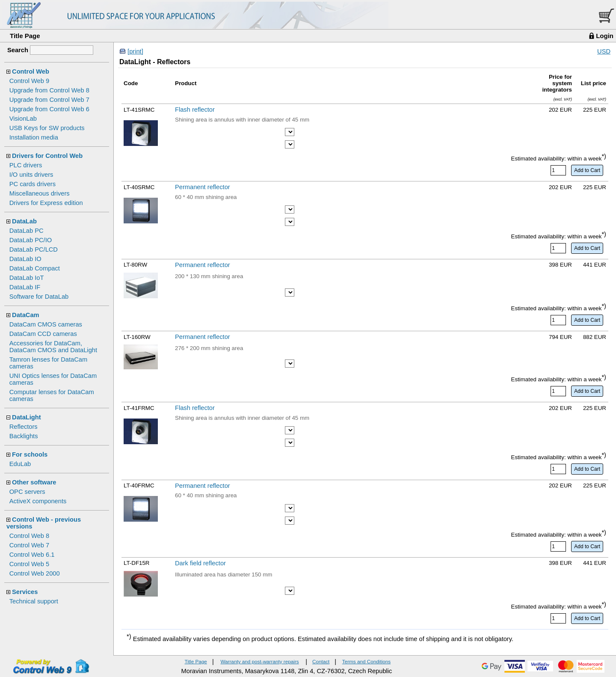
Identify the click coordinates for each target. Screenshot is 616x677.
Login (605, 36)
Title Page (25, 36)
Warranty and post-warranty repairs (259, 661)
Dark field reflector (200, 563)
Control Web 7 (29, 545)
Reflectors (24, 427)
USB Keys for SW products (47, 128)
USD (604, 51)
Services (25, 592)
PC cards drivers (33, 184)
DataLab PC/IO (31, 240)
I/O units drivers (31, 175)
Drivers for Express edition (46, 203)
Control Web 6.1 (32, 555)
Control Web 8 (29, 536)
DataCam (26, 315)
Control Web (31, 71)
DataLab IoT (27, 278)
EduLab (20, 464)
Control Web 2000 (35, 573)
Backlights (24, 436)
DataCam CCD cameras (43, 334)
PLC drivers (26, 165)
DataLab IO (25, 259)
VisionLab (23, 119)
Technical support (34, 601)
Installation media (34, 137)
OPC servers (27, 492)
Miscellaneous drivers (40, 193)
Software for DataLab (39, 297)
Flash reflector (195, 110)
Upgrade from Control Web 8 (49, 90)
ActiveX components (38, 501)
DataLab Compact (35, 268)
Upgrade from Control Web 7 (49, 100)
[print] (135, 51)
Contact (321, 661)
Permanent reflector (203, 187)
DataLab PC (27, 231)
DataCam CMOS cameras (46, 324)
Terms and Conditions (366, 661)
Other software (34, 482)
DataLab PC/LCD (34, 249)
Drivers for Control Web (47, 156)
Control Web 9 (29, 81)
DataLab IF (25, 287)
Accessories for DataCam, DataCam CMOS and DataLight (53, 347)
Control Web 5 (29, 564)
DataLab (24, 221)
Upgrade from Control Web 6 (49, 109)
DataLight (27, 417)
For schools (30, 454)
